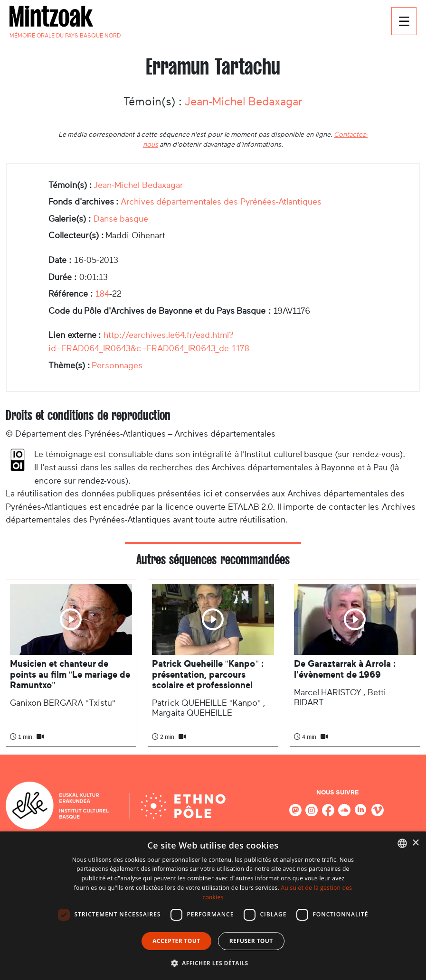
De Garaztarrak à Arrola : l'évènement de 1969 (345, 669)
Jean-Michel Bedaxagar (244, 102)
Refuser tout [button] (251, 941)
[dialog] (213, 906)
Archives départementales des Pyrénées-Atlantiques (221, 202)
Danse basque (121, 219)
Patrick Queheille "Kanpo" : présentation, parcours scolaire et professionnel (208, 674)
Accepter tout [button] (176, 941)
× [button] (415, 843)
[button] (213, 963)
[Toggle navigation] (404, 21)
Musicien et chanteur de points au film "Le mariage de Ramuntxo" (70, 674)
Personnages (117, 365)
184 (102, 294)
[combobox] (402, 843)
